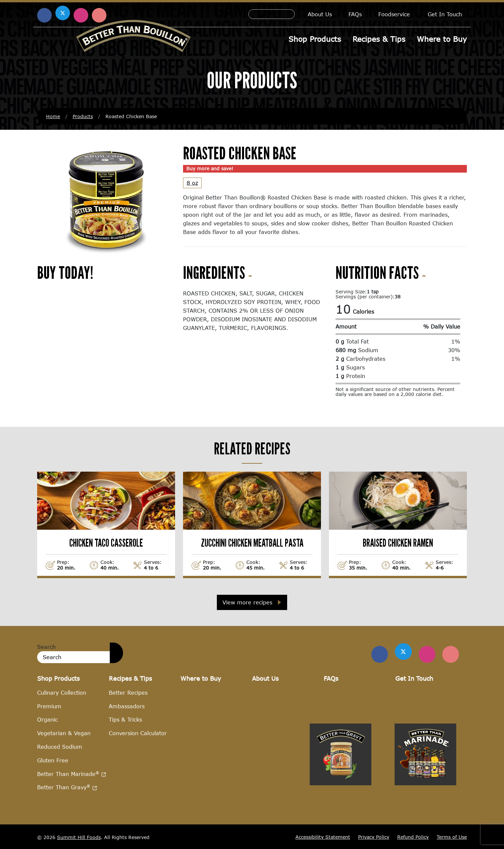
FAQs (355, 14)
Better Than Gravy (67, 787)
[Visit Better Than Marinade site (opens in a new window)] (425, 820)
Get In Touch (445, 14)
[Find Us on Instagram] (427, 654)
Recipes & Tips (379, 39)
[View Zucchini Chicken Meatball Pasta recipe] (252, 525)
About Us (320, 14)
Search (46, 647)
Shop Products (315, 39)
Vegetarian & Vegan (64, 733)
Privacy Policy (374, 837)
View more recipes (247, 602)
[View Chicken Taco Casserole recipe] (106, 525)
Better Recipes (128, 692)
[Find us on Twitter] (404, 652)
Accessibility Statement (323, 837)
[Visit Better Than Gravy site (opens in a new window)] (341, 820)
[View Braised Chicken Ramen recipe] (398, 525)
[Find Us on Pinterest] (451, 654)
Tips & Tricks (125, 719)
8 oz (192, 183)
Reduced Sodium (60, 747)
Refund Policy (413, 837)
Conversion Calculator (138, 733)
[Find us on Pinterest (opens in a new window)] (99, 15)
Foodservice (394, 14)
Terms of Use (452, 837)
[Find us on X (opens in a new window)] (63, 13)
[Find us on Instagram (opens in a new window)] (81, 15)
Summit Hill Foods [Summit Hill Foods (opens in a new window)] (79, 837)
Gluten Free (53, 760)
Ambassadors (127, 706)
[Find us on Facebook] (380, 654)
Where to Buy (442, 39)
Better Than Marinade (72, 773)
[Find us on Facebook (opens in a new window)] (44, 15)
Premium (49, 706)
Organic (47, 719)
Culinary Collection (62, 692)
